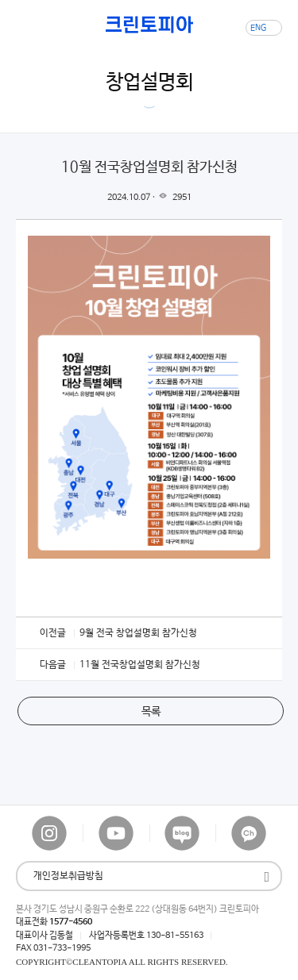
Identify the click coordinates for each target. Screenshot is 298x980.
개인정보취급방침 (68, 876)
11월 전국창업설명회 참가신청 (140, 665)
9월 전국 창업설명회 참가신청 (138, 633)
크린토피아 (149, 25)
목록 (151, 712)
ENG (258, 28)
